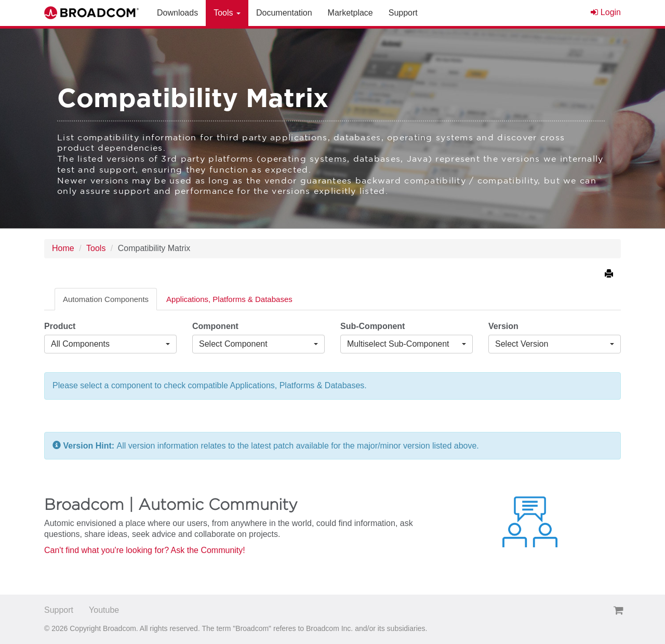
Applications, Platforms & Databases (229, 299)
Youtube (104, 610)
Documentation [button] (284, 13)
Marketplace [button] (350, 13)
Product (60, 326)
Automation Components (106, 299)
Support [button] (403, 13)
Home (63, 248)
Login (606, 12)
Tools (96, 248)
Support (59, 610)
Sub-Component (373, 326)
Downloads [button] (177, 13)
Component (215, 326)
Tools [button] (227, 13)
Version (503, 326)
